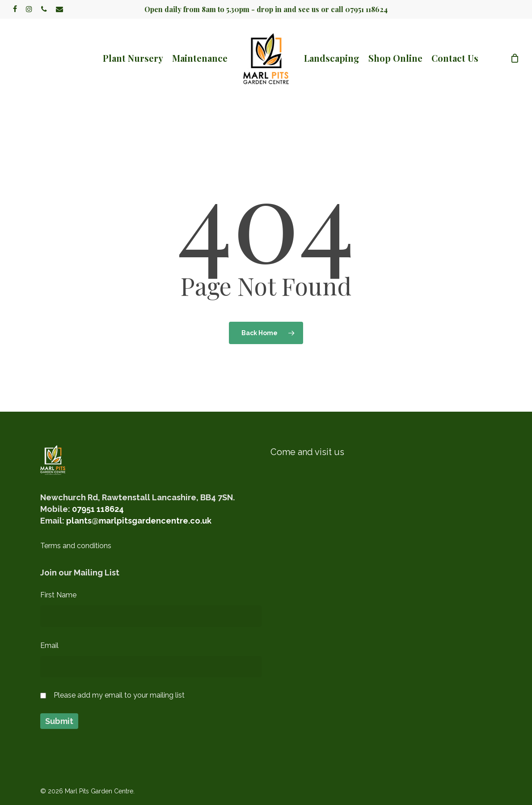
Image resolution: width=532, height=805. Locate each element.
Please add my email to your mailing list (119, 695)
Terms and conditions (76, 546)
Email (49, 645)
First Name (58, 595)
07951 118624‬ (98, 509)
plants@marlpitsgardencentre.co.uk (139, 521)
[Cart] (515, 58)
